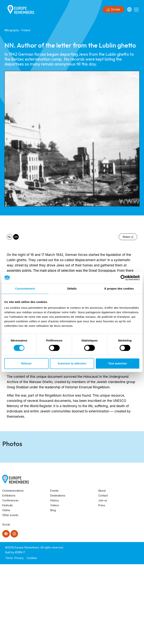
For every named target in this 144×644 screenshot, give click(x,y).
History (55, 580)
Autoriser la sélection (72, 363)
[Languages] (129, 9)
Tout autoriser (118, 363)
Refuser (26, 363)
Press (102, 585)
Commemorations (13, 570)
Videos (55, 585)
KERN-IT (20, 632)
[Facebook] (6, 614)
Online (6, 590)
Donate (113, 10)
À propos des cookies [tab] (119, 289)
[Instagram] (14, 614)
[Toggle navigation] (136, 9)
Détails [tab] (72, 289)
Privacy (19, 638)
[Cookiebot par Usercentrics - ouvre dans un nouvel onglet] (123, 278)
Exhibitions (9, 575)
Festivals (7, 585)
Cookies (32, 638)
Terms (9, 638)
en (16, 237)
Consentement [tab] (25, 289)
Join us (103, 580)
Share (128, 237)
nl (10, 237)
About (102, 570)
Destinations (58, 575)
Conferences (10, 580)
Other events (10, 595)
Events (54, 570)
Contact (103, 575)
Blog (53, 590)
